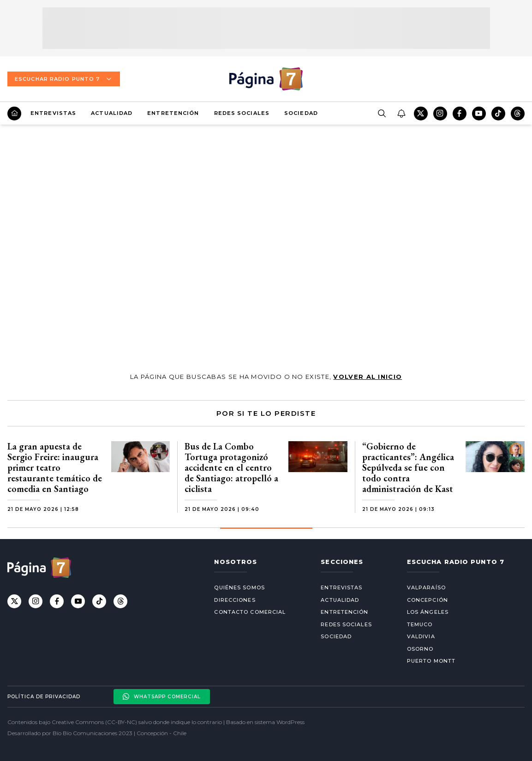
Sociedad (301, 113)
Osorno (420, 649)
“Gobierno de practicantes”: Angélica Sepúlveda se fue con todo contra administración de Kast (408, 467)
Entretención (173, 113)
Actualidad (112, 113)
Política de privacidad (44, 697)
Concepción (427, 600)
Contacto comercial (250, 612)
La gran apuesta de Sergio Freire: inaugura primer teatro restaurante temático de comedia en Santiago (55, 467)
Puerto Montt (431, 661)
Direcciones (235, 600)
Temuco (420, 624)
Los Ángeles (428, 612)
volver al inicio (368, 377)
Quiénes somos (239, 587)
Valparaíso (426, 587)
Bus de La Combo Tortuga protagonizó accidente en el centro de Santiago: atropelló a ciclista (231, 467)
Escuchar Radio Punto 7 (64, 79)
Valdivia (421, 636)
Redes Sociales (242, 113)
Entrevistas (53, 113)
